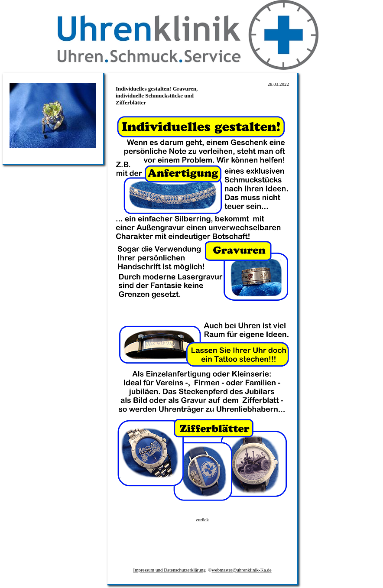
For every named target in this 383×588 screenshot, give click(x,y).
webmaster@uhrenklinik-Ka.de (242, 570)
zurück (202, 520)
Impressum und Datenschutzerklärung (169, 570)
